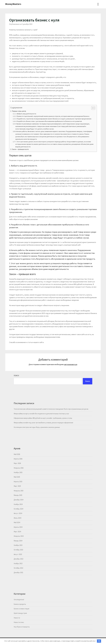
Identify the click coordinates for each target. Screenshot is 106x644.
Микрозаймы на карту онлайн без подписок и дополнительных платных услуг (41, 414)
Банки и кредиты (20, 604)
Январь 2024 (18, 541)
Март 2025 (17, 486)
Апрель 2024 (18, 527)
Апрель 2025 (18, 482)
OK (99, 641)
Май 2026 (17, 454)
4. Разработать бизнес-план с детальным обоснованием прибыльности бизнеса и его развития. (49, 121)
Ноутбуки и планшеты (22, 627)
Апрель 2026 (18, 459)
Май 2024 (17, 522)
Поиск (16, 376)
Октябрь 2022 (18, 568)
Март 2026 (17, 463)
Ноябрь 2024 (18, 504)
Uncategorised (19, 600)
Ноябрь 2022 (18, 563)
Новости (17, 618)
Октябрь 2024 (18, 509)
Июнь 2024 (17, 518)
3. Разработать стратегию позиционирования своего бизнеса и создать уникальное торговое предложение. (53, 119)
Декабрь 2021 (18, 572)
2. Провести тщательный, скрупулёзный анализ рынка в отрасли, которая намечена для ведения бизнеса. (52, 116)
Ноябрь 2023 (18, 545)
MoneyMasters (13, 4)
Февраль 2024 (19, 536)
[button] (92, 108)
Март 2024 (17, 532)
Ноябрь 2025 (18, 472)
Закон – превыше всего (20, 149)
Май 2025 (17, 477)
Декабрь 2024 (18, 500)
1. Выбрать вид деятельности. (26, 114)
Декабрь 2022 (18, 559)
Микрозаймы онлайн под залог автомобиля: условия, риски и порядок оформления (43, 423)
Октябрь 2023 (18, 550)
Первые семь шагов (19, 111)
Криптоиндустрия (20, 613)
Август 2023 (18, 554)
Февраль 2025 (19, 491)
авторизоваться (71, 364)
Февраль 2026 (19, 468)
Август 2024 (18, 513)
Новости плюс (19, 622)
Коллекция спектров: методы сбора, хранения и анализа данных (37, 427)
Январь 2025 (18, 495)
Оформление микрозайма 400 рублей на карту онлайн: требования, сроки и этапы (43, 418)
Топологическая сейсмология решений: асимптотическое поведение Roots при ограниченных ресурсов (51, 409)
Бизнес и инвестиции (21, 609)
